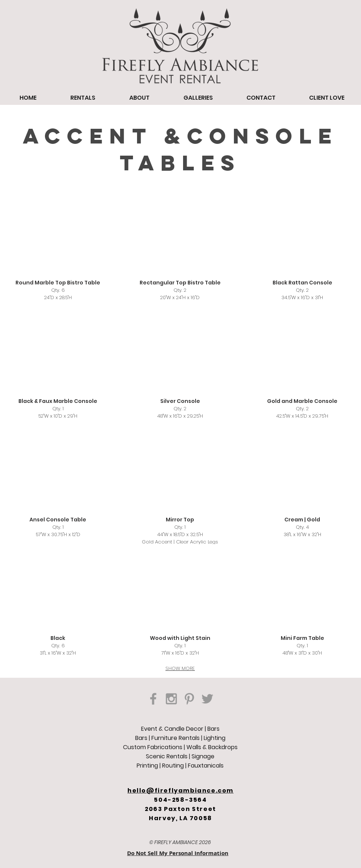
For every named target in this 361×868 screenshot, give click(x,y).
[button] (180, 251)
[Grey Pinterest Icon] (189, 699)
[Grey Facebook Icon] (153, 699)
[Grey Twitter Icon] (207, 699)
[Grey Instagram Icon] (171, 699)
